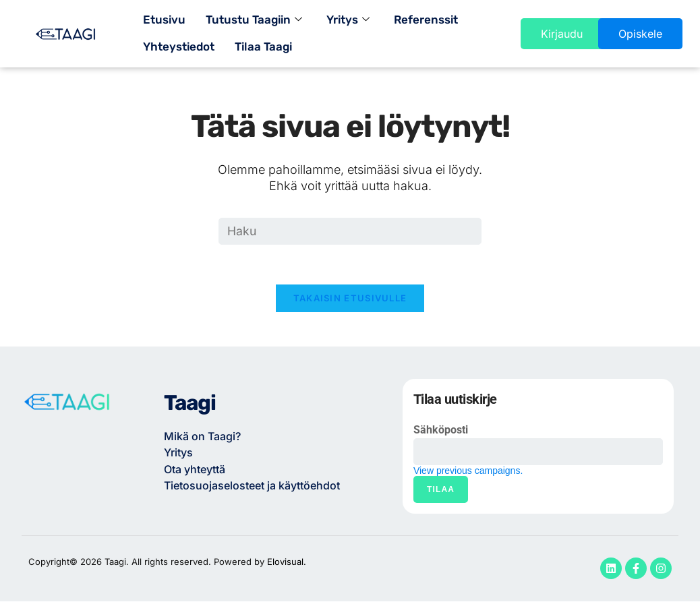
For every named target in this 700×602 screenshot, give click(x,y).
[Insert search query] (350, 231)
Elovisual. (287, 563)
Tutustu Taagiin (254, 20)
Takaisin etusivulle (350, 299)
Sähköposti (441, 431)
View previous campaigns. (468, 472)
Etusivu (164, 20)
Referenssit (426, 20)
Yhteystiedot (179, 47)
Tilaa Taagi (263, 47)
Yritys (348, 20)
